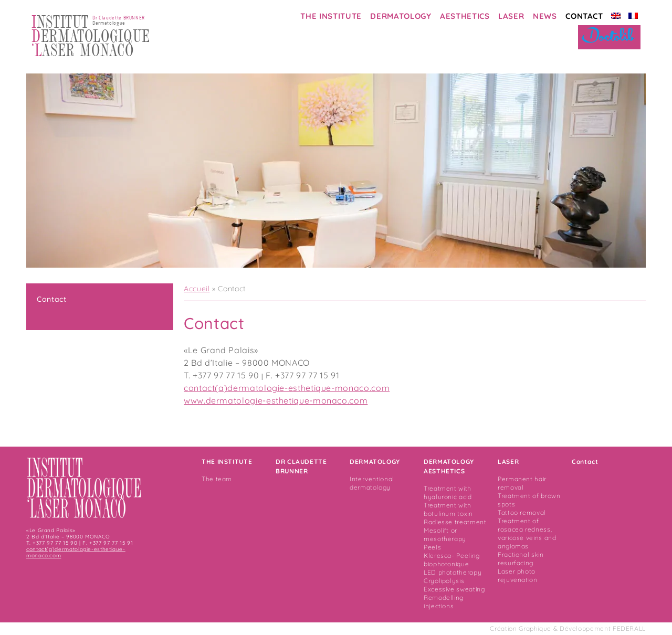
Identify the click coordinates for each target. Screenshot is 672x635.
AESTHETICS (465, 16)
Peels (432, 547)
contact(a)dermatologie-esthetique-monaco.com (287, 388)
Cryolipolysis (444, 581)
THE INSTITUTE (331, 16)
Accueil (197, 289)
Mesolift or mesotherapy (445, 535)
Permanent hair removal (522, 483)
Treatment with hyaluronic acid (448, 493)
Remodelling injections (444, 602)
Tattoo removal (522, 512)
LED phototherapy (453, 572)
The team (217, 479)
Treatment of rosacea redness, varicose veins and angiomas (527, 533)
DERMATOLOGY (401, 16)
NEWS (545, 16)
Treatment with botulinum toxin (448, 509)
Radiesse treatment (455, 522)
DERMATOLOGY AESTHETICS (449, 466)
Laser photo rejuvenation (518, 575)
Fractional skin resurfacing (521, 559)
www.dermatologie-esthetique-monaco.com (276, 400)
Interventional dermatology (372, 483)
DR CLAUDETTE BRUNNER (301, 466)
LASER (511, 16)
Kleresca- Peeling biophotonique (452, 560)
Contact (51, 299)
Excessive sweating (454, 589)
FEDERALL (629, 628)
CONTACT (584, 16)
